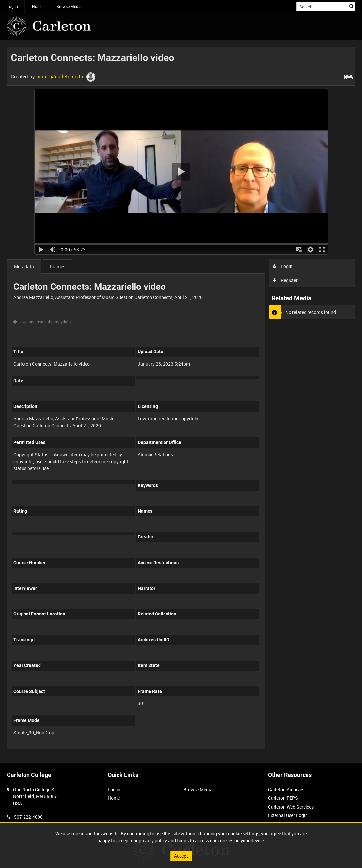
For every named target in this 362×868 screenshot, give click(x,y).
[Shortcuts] (349, 76)
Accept (181, 856)
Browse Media (69, 6)
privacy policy (153, 840)
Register (285, 280)
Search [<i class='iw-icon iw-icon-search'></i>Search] (351, 6)
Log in (13, 6)
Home (37, 6)
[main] (181, 401)
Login (283, 266)
